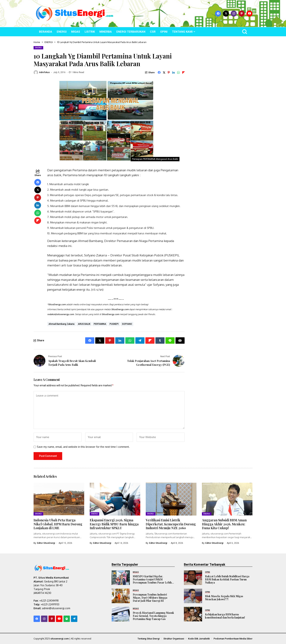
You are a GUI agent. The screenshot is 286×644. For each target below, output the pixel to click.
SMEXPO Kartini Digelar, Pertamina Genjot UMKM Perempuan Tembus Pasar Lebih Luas (152, 581)
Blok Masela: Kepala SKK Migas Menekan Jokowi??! (224, 598)
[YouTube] (249, 14)
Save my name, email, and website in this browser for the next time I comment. (83, 447)
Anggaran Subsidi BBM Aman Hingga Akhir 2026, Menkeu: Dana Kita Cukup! (224, 524)
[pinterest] (242, 14)
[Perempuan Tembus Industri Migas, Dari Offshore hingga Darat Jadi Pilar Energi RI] (121, 596)
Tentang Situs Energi (149, 639)
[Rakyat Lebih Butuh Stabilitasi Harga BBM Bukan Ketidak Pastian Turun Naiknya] (193, 578)
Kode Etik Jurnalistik (199, 639)
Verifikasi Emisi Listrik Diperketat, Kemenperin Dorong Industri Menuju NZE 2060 (171, 524)
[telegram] (74, 619)
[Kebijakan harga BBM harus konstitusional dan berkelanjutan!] (193, 614)
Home (37, 42)
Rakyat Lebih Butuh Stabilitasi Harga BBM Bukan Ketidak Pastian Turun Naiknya (227, 579)
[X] (226, 14)
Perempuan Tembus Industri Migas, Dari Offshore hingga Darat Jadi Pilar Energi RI (150, 598)
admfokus (44, 72)
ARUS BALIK (84, 324)
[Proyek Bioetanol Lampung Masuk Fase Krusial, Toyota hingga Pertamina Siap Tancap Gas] (121, 614)
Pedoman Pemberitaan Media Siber (233, 639)
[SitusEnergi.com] (75, 14)
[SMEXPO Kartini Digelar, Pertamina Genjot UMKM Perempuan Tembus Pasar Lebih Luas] (121, 578)
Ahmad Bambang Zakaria (61, 324)
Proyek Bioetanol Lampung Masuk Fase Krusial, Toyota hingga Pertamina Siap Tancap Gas (153, 616)
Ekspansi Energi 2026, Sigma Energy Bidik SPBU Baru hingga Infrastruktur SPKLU (114, 524)
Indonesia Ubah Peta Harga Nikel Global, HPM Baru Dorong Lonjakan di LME (58, 524)
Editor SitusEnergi (46, 543)
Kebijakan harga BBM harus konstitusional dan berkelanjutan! (225, 616)
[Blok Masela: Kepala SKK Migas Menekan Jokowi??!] (193, 596)
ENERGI (49, 42)
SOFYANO (127, 324)
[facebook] (218, 14)
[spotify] (67, 619)
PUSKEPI (114, 324)
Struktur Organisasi (174, 639)
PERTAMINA (100, 324)
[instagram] (234, 14)
